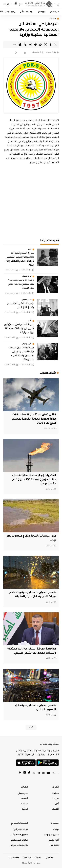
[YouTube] (48, 773)
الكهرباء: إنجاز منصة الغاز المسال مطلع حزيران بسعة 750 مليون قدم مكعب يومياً (34, 480)
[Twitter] (53, 773)
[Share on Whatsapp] (41, 44)
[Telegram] (39, 773)
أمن (30, 249)
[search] (21, 4)
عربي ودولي (27, 276)
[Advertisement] (31, 201)
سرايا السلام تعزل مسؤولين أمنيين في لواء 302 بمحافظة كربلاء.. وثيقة (19, 329)
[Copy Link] (25, 44)
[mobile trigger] (56, 4)
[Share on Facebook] (51, 44)
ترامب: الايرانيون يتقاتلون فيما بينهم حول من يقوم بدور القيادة (21, 284)
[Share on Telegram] (30, 44)
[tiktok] (29, 773)
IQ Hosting (35, 863)
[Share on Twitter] (46, 44)
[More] (15, 44)
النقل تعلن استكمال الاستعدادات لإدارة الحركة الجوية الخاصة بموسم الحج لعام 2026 (34, 419)
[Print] (20, 44)
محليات (53, 19)
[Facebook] (58, 773)
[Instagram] (43, 773)
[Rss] (34, 773)
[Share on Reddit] (35, 44)
